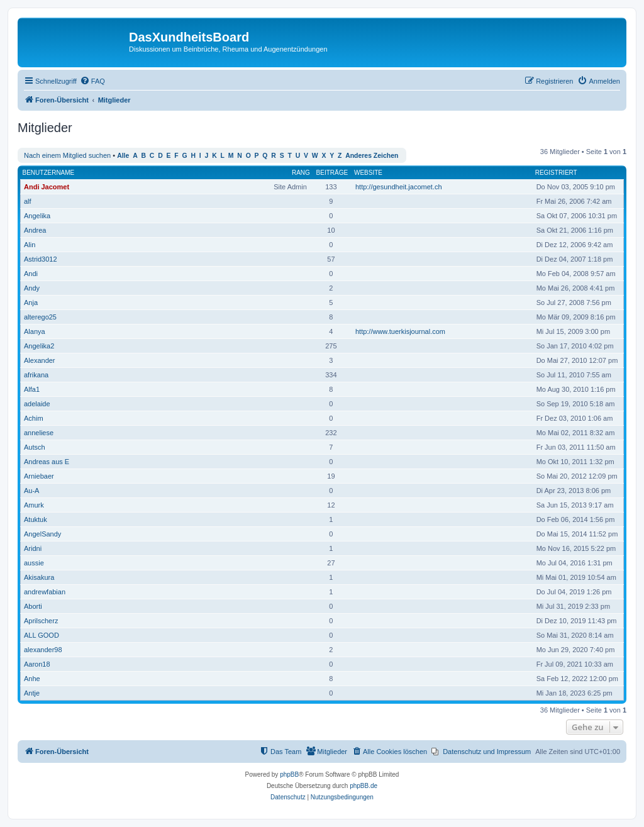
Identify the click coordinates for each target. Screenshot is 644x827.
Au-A (31, 491)
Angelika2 (39, 346)
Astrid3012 (41, 259)
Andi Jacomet (47, 187)
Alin (30, 245)
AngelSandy (42, 534)
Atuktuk (36, 519)
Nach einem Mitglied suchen (67, 155)
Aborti (33, 606)
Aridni (33, 548)
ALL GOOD (42, 635)
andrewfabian (45, 592)
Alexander (40, 360)
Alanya (35, 331)
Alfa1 (32, 389)
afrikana (36, 375)
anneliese (39, 433)
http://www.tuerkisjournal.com (400, 331)
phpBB (289, 774)
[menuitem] (92, 81)
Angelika (37, 216)
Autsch (35, 447)
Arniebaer (39, 476)
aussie (34, 563)
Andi (31, 274)
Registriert (556, 173)
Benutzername (49, 173)
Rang (301, 173)
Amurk (34, 505)
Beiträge (332, 173)
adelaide (37, 404)
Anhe (32, 679)
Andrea (35, 230)
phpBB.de (364, 786)
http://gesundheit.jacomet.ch (399, 187)
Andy (32, 288)
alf (28, 201)
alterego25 (40, 317)
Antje (32, 693)
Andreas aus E (47, 462)
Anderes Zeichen (372, 156)
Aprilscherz (41, 621)
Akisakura (39, 577)
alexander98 (43, 650)
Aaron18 (37, 664)
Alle (123, 156)
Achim (34, 418)
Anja (31, 302)
